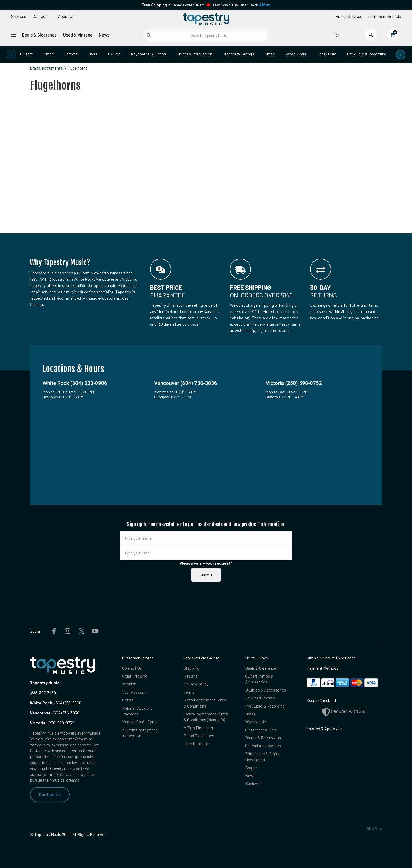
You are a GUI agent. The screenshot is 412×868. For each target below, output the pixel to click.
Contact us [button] (42, 16)
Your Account (134, 692)
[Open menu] (13, 35)
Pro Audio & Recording (367, 54)
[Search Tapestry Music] (206, 35)
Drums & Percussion (194, 54)
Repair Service (348, 16)
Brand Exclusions (199, 736)
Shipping (191, 668)
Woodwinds (296, 54)
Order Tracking (135, 676)
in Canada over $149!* (173, 5)
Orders (128, 700)
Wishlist (129, 684)
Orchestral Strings (238, 54)
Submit (206, 575)
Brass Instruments (46, 68)
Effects (71, 54)
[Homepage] (206, 19)
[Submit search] (149, 35)
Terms (189, 692)
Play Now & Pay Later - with (242, 5)
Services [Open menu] (19, 16)
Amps (49, 54)
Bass (93, 54)
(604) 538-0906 (56, 703)
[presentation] (11, 55)
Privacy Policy (196, 684)
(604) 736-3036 (55, 713)
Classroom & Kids (261, 730)
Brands (251, 768)
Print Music (326, 54)
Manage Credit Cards (140, 722)
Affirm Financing (198, 728)
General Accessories (263, 745)
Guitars (27, 54)
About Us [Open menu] (66, 16)
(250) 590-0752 (52, 723)
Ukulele (114, 54)
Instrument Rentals (384, 16)
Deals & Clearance (39, 35)
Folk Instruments (260, 698)
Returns (191, 676)
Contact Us (50, 794)
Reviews (253, 783)
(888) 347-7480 (43, 692)
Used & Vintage (78, 35)
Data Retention (197, 743)
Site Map (374, 828)
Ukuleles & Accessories (266, 690)
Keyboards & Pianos (148, 54)
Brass (270, 54)
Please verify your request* (206, 563)
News (104, 35)
